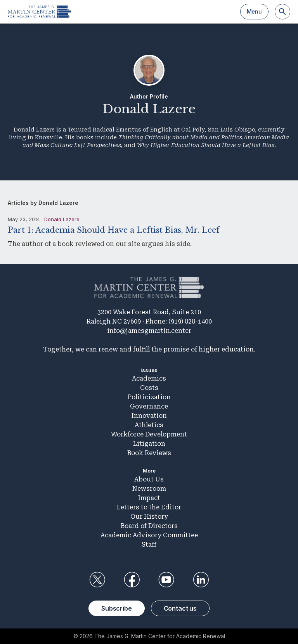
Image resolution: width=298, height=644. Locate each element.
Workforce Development (149, 434)
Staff (149, 544)
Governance (149, 406)
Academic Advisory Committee (149, 535)
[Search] (282, 12)
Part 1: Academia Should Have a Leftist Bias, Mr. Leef (114, 230)
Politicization (149, 397)
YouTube (166, 580)
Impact (149, 498)
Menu (254, 11)
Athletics (149, 425)
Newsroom (149, 489)
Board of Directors (149, 526)
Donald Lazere (62, 219)
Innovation (149, 416)
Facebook (132, 580)
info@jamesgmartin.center (149, 331)
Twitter (97, 580)
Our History (149, 517)
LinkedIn (201, 580)
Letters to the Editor (149, 507)
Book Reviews (149, 453)
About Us (149, 479)
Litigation (149, 444)
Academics (149, 378)
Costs (149, 388)
